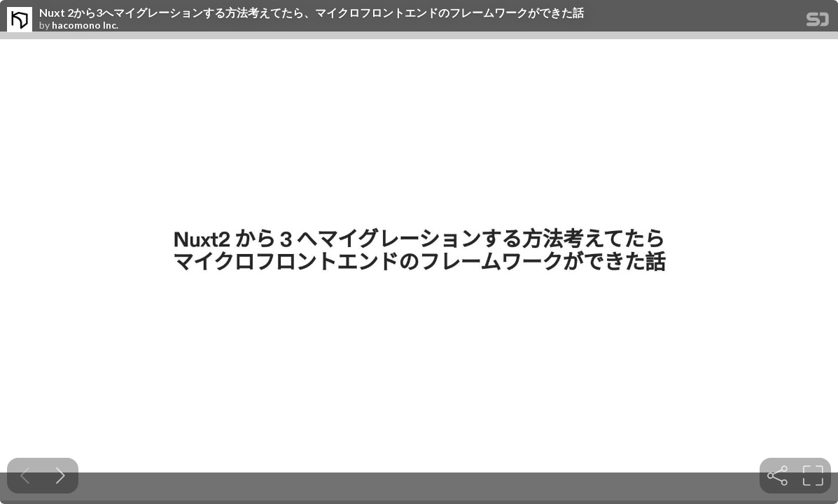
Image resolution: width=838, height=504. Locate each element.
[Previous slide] (25, 476)
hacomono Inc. (85, 25)
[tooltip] (777, 476)
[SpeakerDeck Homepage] (818, 22)
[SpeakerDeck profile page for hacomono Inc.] (20, 20)
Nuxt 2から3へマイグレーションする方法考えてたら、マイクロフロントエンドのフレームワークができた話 (312, 13)
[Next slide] (61, 476)
